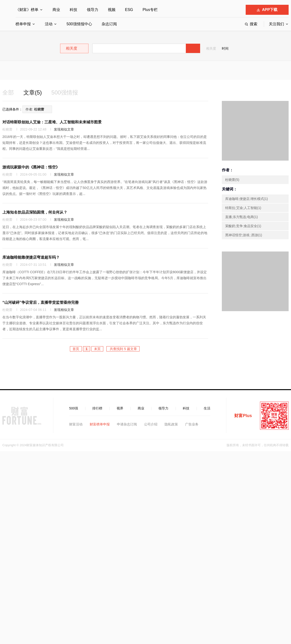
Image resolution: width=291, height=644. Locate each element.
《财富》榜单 (27, 10)
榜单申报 (23, 24)
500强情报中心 (79, 24)
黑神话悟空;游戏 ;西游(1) (244, 235)
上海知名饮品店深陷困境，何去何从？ (35, 212)
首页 (76, 349)
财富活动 (76, 424)
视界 (120, 408)
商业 (56, 10)
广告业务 (192, 424)
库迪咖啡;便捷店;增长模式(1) (247, 199)
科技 (73, 10)
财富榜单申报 (100, 424)
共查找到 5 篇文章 (123, 349)
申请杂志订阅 (127, 424)
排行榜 (97, 408)
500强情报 (65, 92)
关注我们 (276, 24)
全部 (8, 92)
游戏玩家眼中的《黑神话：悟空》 (31, 167)
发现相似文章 (64, 129)
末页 (97, 349)
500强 (74, 408)
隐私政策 (171, 424)
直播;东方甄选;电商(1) (242, 217)
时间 (225, 48)
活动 (49, 24)
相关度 (211, 48)
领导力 (93, 10)
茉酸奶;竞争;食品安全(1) (243, 226)
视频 (112, 10)
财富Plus (243, 416)
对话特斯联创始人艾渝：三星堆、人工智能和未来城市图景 (52, 122)
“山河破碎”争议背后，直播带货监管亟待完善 (41, 302)
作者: (35, 109)
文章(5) (33, 92)
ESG (129, 10)
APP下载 (267, 10)
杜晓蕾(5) (232, 180)
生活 (207, 408)
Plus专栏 (150, 10)
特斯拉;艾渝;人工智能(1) (243, 208)
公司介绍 (151, 424)
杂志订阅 (109, 24)
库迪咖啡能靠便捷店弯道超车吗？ (31, 257)
